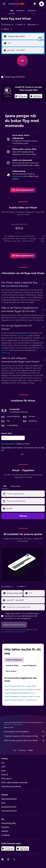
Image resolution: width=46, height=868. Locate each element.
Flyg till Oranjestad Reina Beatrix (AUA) (20, 693)
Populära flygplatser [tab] (14, 660)
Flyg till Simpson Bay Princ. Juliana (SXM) (20, 686)
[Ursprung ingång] (25, 36)
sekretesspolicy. (20, 632)
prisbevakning (18, 176)
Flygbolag (22, 750)
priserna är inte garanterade (13, 724)
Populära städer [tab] (12, 666)
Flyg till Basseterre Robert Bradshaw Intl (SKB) (23, 690)
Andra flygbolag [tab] (29, 666)
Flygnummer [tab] (16, 486)
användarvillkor (6, 632)
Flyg (14, 750)
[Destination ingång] (25, 43)
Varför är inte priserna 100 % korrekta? (24, 741)
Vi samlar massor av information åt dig (24, 736)
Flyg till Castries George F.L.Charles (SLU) (21, 700)
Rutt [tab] (5, 486)
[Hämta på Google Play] (21, 96)
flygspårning (23, 335)
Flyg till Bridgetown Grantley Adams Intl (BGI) (23, 697)
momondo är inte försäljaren (24, 732)
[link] (23, 190)
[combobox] (7, 25)
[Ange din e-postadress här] (25, 607)
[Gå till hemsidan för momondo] (16, 4)
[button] (4, 4)
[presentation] (36, 96)
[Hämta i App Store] (36, 96)
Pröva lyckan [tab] (11, 671)
